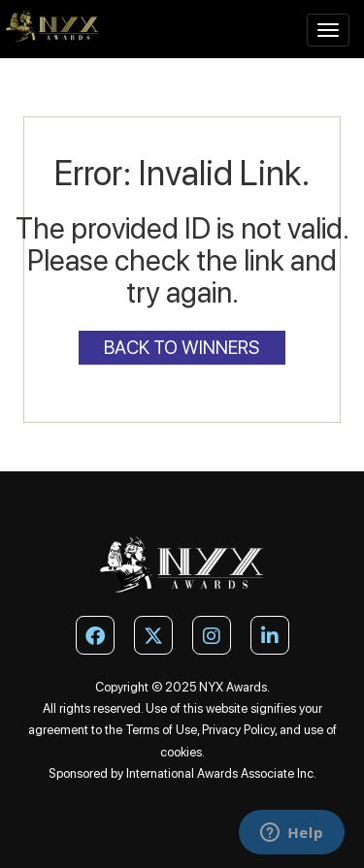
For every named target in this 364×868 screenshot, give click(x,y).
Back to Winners (182, 348)
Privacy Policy (238, 730)
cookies (181, 752)
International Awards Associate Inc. (221, 773)
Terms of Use (161, 730)
